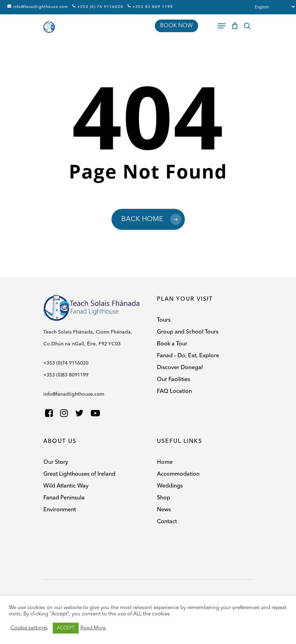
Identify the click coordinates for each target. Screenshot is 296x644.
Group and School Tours (188, 332)
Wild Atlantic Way (66, 486)
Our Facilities (174, 380)
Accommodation (178, 474)
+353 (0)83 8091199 (66, 375)
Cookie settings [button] (29, 628)
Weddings (170, 486)
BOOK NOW (176, 26)
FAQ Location (174, 391)
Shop (164, 498)
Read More (93, 628)
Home (165, 462)
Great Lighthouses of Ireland (79, 474)
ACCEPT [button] (66, 628)
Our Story (56, 462)
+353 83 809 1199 (150, 7)
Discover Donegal (180, 368)
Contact (167, 522)
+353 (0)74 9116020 (66, 363)
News (164, 510)
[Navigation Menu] (222, 26)
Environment (60, 510)
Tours (164, 320)
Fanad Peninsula (64, 498)
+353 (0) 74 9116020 (98, 7)
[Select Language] (273, 7)
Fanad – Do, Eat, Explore (188, 356)
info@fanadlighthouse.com (38, 7)
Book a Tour (172, 344)
